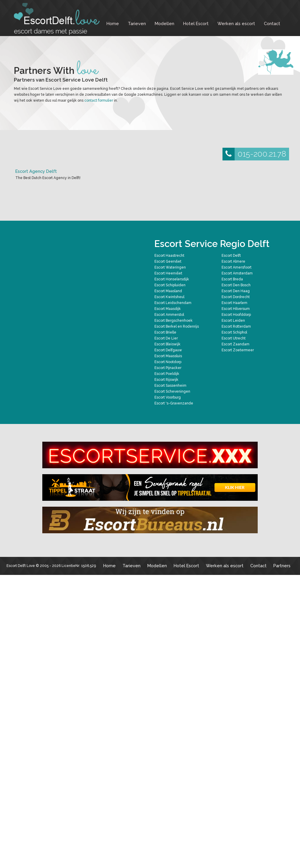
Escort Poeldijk (167, 374)
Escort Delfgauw (168, 350)
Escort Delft (231, 256)
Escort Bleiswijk (167, 344)
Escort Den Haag (236, 291)
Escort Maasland (168, 291)
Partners (282, 566)
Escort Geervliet (168, 261)
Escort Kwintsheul (169, 297)
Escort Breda (232, 279)
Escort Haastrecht (169, 256)
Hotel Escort (196, 23)
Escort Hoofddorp (236, 315)
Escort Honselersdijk (172, 279)
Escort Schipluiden (170, 285)
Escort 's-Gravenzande (174, 403)
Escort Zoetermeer (238, 350)
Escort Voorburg (168, 397)
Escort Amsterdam (237, 273)
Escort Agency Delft (36, 171)
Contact (272, 23)
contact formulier (99, 100)
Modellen (164, 23)
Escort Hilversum (236, 309)
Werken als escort (236, 23)
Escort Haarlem (234, 303)
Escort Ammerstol (169, 315)
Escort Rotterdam (236, 326)
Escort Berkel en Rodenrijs (177, 326)
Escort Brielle (165, 332)
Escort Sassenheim (170, 386)
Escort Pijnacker (168, 368)
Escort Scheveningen (172, 391)
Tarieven (137, 23)
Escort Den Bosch (236, 285)
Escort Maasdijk (168, 309)
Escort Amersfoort (237, 267)
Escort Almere (233, 261)
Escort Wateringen (170, 267)
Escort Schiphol (234, 332)
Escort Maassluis (168, 356)
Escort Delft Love (21, 566)
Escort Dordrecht (236, 297)
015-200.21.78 (254, 154)
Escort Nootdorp (168, 362)
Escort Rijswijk (166, 380)
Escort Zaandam (236, 344)
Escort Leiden (233, 321)
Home (113, 23)
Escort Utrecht (234, 338)
